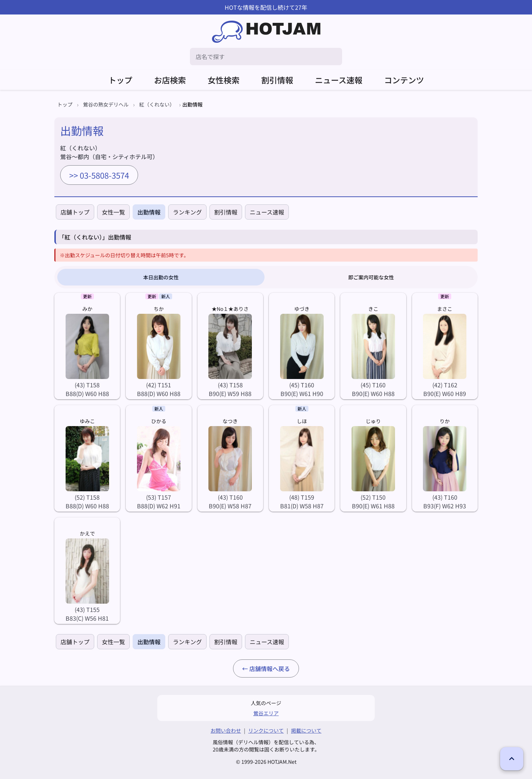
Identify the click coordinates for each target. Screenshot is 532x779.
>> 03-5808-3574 (99, 175)
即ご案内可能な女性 (371, 277)
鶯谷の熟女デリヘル (106, 104)
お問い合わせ (226, 730)
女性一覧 (113, 212)
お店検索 (170, 80)
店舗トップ (75, 212)
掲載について (306, 730)
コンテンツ (404, 80)
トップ (120, 80)
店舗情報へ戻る (270, 668)
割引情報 (277, 80)
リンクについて (266, 730)
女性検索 (224, 80)
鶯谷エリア (266, 713)
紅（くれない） (157, 104)
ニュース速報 (339, 80)
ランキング (187, 212)
